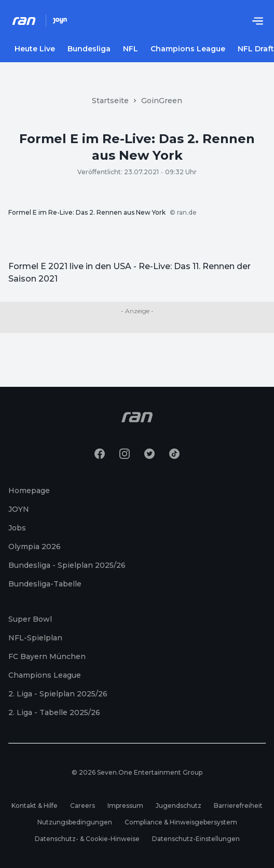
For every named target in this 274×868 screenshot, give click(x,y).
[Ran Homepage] (24, 21)
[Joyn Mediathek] (60, 21)
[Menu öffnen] (257, 21)
